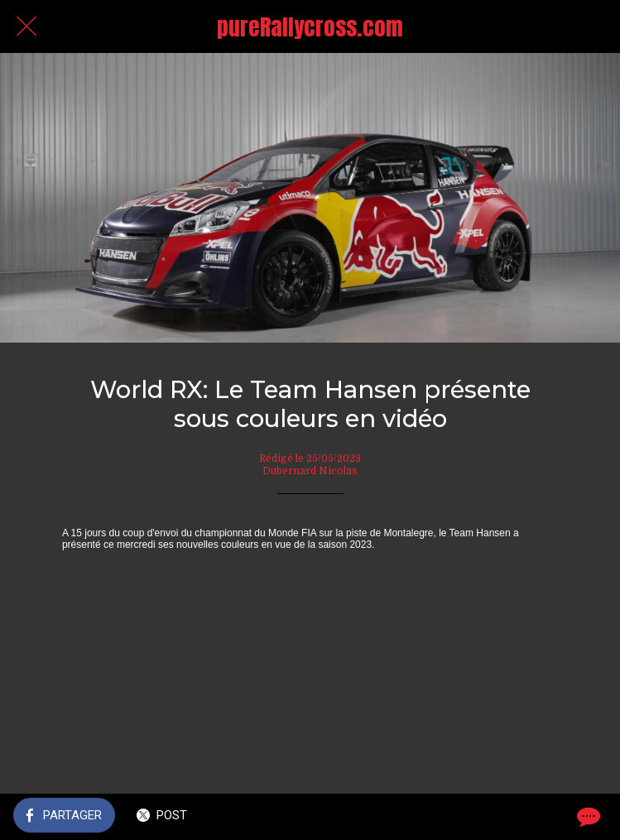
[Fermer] (26, 26)
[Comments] (587, 817)
